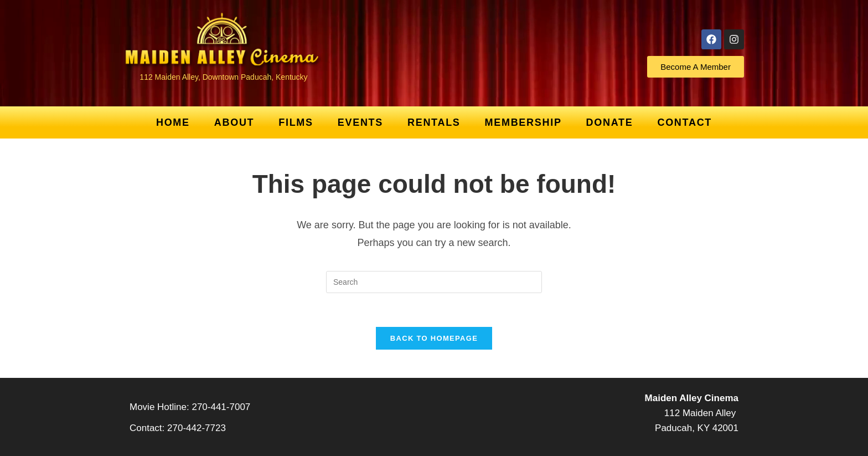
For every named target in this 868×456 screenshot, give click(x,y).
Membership (523, 122)
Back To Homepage (434, 338)
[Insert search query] (434, 282)
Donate (610, 122)
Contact (684, 122)
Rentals (434, 122)
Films (296, 122)
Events (360, 122)
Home (173, 122)
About (234, 122)
